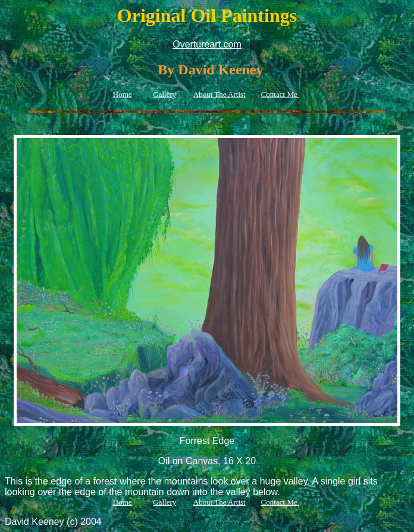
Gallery (164, 94)
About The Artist (219, 94)
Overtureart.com (207, 44)
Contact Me (280, 94)
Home (123, 94)
